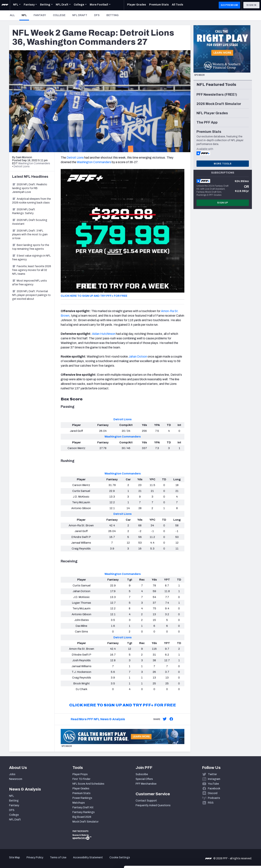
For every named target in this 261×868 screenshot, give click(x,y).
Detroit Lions (75, 158)
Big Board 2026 (82, 817)
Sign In (251, 5)
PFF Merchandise (146, 784)
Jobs (12, 774)
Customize (230, 846)
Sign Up (223, 203)
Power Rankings (82, 798)
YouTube (213, 784)
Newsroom (16, 779)
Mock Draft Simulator (85, 822)
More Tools (223, 164)
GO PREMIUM (229, 5)
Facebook (214, 789)
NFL (25, 15)
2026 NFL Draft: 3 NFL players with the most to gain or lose (30, 234)
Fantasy (40, 15)
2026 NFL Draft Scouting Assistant (30, 222)
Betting (112, 15)
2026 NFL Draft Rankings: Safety (24, 211)
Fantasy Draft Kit (83, 807)
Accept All (229, 834)
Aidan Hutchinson (103, 334)
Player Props (80, 774)
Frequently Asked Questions (153, 805)
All (12, 15)
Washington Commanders (94, 162)
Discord (213, 793)
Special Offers (144, 779)
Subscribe (142, 774)
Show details (59, 861)
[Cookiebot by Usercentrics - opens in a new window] (25, 861)
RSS (211, 803)
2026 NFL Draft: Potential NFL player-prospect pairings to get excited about (31, 295)
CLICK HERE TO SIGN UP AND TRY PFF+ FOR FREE (94, 296)
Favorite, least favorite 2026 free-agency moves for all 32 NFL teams (32, 270)
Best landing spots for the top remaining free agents (31, 247)
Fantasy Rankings (84, 812)
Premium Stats (81, 793)
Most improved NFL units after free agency (29, 283)
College (59, 15)
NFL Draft (80, 15)
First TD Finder (81, 779)
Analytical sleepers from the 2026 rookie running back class (31, 201)
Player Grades (81, 789)
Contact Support (146, 801)
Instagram (214, 779)
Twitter (212, 774)
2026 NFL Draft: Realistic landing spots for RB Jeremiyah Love (30, 188)
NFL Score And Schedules (88, 784)
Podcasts (214, 798)
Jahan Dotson (138, 357)
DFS (97, 15)
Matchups (79, 803)
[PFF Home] (5, 5)
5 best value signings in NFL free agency (31, 258)
